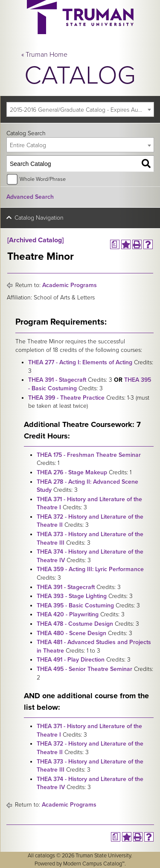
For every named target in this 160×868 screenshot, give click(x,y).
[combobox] (80, 109)
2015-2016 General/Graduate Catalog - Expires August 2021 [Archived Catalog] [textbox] (82, 110)
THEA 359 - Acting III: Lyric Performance (90, 569)
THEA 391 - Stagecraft (57, 380)
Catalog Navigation (39, 218)
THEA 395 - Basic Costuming (75, 605)
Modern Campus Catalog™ (94, 864)
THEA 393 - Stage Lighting (72, 596)
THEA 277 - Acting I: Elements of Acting (80, 362)
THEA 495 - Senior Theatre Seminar (84, 669)
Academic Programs (70, 285)
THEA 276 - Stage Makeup (72, 472)
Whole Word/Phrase (43, 179)
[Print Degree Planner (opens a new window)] (115, 244)
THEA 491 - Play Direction (71, 660)
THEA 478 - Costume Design (75, 624)
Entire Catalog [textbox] (28, 145)
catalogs (45, 856)
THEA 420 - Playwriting (68, 614)
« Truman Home (44, 55)
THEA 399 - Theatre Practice (66, 398)
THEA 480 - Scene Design (71, 633)
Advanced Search (30, 197)
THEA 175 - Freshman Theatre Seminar (89, 455)
